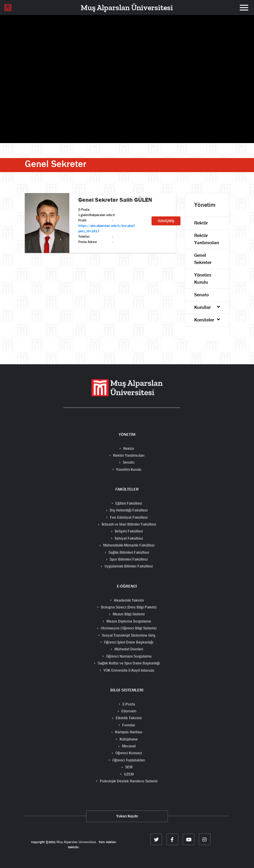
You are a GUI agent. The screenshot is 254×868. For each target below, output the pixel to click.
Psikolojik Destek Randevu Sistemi (128, 781)
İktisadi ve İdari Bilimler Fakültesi (128, 524)
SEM (128, 767)
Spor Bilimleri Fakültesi (128, 559)
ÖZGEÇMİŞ (166, 221)
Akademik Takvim (128, 600)
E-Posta (128, 704)
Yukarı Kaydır (127, 816)
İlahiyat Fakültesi (128, 538)
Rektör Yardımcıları (207, 239)
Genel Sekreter (203, 259)
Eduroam (128, 711)
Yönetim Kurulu (203, 279)
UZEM (128, 774)
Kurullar (207, 307)
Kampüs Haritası (128, 732)
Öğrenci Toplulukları (128, 760)
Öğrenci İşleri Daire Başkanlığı (128, 642)
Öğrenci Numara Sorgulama (128, 656)
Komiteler (207, 320)
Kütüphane (128, 739)
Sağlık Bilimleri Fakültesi (128, 552)
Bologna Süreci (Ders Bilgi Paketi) (128, 607)
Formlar (128, 725)
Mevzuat (128, 746)
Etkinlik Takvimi (128, 718)
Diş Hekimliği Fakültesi (128, 510)
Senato (201, 295)
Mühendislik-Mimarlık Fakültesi (128, 545)
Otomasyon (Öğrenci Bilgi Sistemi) (128, 628)
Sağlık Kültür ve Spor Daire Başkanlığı (128, 663)
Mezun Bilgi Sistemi (128, 614)
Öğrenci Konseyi (128, 753)
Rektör (201, 223)
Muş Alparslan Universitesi (76, 842)
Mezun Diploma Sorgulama (128, 621)
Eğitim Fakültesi (128, 503)
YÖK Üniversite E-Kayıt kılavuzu (128, 670)
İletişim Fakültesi (128, 531)
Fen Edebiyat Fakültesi (128, 517)
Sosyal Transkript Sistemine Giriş (128, 635)
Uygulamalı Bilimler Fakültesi (128, 566)
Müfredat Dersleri (128, 649)
